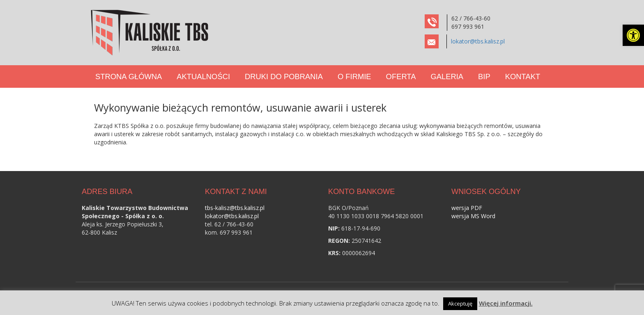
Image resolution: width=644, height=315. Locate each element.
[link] (633, 35)
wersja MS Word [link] (473, 216)
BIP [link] (484, 76)
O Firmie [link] (354, 76)
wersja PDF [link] (467, 208)
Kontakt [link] (523, 76)
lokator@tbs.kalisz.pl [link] (478, 41)
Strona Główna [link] (129, 76)
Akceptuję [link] (460, 304)
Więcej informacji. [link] (506, 303)
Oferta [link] (401, 76)
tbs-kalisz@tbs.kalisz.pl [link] (235, 208)
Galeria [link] (447, 76)
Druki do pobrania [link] (284, 76)
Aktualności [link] (203, 76)
